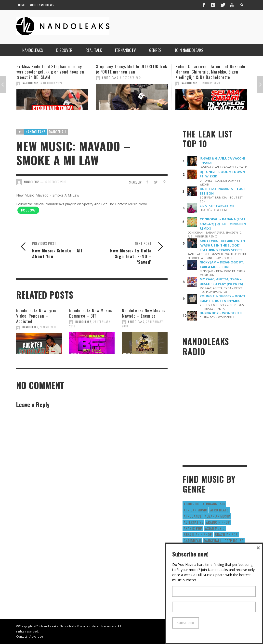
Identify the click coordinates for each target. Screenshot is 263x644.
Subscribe (186, 623)
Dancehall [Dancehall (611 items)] (213, 540)
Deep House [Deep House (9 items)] (234, 540)
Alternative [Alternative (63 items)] (193, 522)
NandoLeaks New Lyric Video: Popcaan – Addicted (36, 316)
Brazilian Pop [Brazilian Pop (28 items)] (226, 534)
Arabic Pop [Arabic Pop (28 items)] (193, 528)
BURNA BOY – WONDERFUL (221, 313)
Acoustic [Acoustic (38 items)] (192, 504)
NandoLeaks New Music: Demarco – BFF (91, 313)
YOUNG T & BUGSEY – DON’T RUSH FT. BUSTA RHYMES (223, 298)
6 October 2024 (51, 83)
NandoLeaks (31, 83)
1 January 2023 (210, 83)
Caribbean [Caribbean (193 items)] (192, 540)
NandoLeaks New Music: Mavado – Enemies (143, 313)
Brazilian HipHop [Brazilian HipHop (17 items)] (198, 534)
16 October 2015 (55, 182)
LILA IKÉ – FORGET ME (217, 206)
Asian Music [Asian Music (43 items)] (215, 528)
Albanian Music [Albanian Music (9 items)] (217, 516)
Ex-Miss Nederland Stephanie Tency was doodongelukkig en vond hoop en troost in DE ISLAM (50, 72)
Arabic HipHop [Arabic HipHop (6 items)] (218, 522)
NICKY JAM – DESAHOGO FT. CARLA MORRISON (222, 265)
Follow (28, 210)
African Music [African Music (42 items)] (196, 510)
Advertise (36, 636)
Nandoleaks (36, 132)
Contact (22, 636)
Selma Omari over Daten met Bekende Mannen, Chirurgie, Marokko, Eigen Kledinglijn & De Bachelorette (210, 72)
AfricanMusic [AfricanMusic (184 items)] (214, 504)
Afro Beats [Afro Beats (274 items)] (219, 510)
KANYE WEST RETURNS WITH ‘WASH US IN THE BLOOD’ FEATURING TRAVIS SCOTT (222, 245)
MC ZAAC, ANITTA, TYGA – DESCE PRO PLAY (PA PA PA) (221, 281)
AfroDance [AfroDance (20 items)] (193, 516)
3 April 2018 (48, 327)
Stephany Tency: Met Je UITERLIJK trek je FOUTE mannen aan (131, 69)
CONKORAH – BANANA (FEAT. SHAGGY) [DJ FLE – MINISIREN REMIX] (223, 224)
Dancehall (58, 132)
